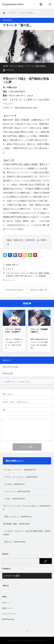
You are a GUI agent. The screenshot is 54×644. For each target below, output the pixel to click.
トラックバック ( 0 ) (10, 367)
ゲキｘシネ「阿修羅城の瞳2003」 (39, 331)
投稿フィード (7, 608)
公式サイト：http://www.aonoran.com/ (20, 108)
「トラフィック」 (10, 491)
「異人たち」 (8, 542)
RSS (27, 631)
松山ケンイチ (33, 276)
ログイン (6, 603)
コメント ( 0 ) (7, 373)
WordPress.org (8, 619)
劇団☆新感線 (44, 273)
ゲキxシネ (10, 70)
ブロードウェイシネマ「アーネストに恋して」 (21, 506)
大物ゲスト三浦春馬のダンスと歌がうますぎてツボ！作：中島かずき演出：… (14, 344)
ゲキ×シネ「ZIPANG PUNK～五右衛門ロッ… (13, 331)
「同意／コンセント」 (12, 517)
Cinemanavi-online (25, 640)
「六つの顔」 (8, 484)
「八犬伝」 (7, 499)
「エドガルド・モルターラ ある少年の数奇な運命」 (24, 531)
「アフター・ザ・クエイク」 (14, 477)
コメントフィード (9, 614)
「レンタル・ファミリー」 (13, 470)
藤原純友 (42, 276)
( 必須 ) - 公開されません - (16, 402)
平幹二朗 (23, 276)
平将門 (16, 276)
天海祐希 (9, 276)
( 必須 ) (8, 394)
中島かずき (34, 273)
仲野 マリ (16, 265)
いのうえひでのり (13, 273)
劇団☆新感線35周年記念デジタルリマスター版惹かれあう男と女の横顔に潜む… (39, 344)
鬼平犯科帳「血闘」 (11, 524)
